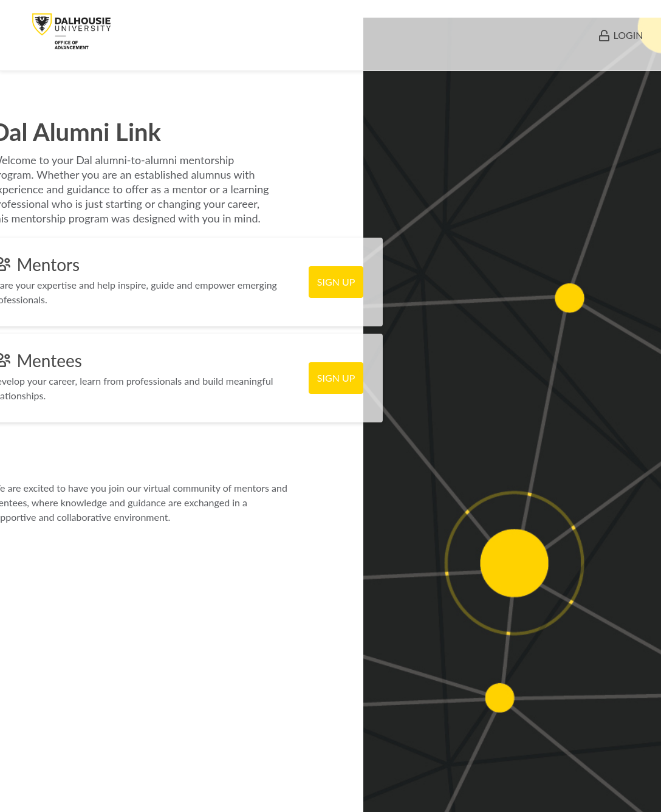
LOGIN (628, 35)
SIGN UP (336, 282)
